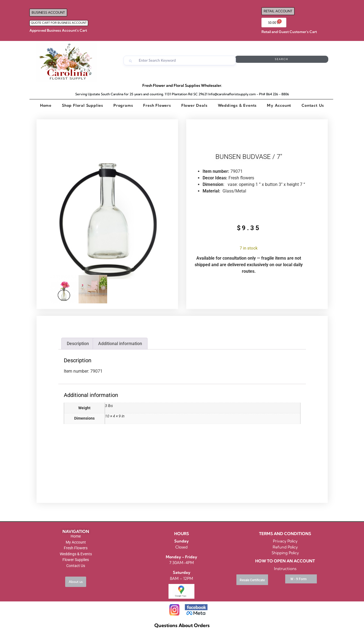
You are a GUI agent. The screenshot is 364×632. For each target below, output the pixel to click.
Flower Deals (194, 105)
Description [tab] (78, 344)
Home (46, 105)
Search (306, 60)
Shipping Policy (285, 553)
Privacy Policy (285, 541)
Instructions (285, 569)
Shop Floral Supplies (82, 105)
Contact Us (313, 105)
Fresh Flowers (157, 105)
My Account (279, 105)
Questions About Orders (182, 625)
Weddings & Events (237, 105)
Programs (123, 105)
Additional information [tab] (120, 344)
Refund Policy (285, 547)
